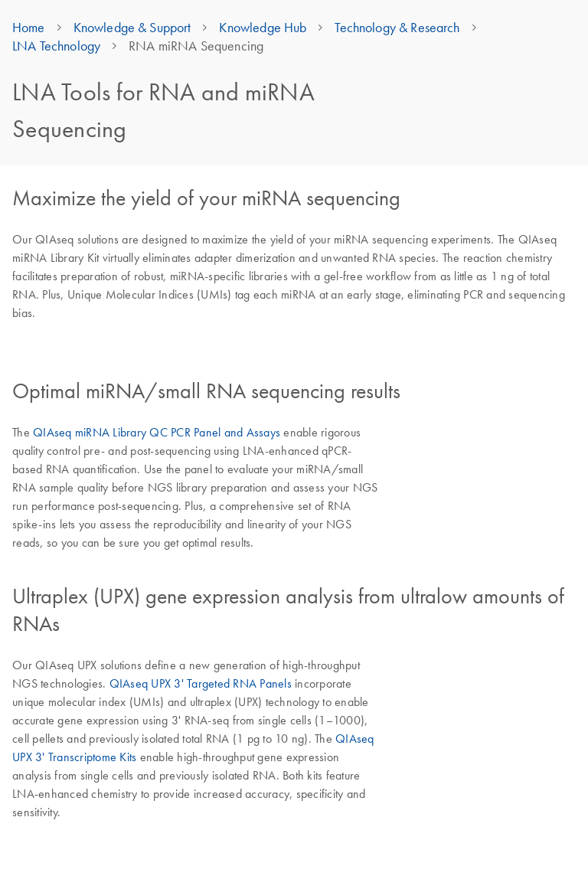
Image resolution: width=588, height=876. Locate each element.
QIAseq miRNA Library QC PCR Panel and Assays (157, 432)
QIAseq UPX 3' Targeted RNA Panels (201, 683)
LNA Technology (56, 46)
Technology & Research (397, 28)
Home (29, 28)
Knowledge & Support (132, 28)
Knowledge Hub (263, 28)
